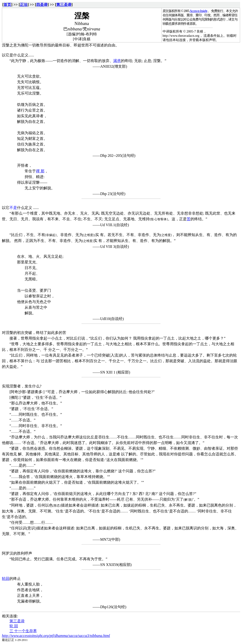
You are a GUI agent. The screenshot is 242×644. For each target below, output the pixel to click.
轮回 (6, 579)
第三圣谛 (64, 5)
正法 (24, 5)
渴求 (117, 61)
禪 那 (40, 171)
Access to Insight (198, 11)
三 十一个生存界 (23, 631)
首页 (7, 5)
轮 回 (14, 626)
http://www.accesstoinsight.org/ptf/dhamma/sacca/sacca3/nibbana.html (56, 636)
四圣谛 (42, 5)
